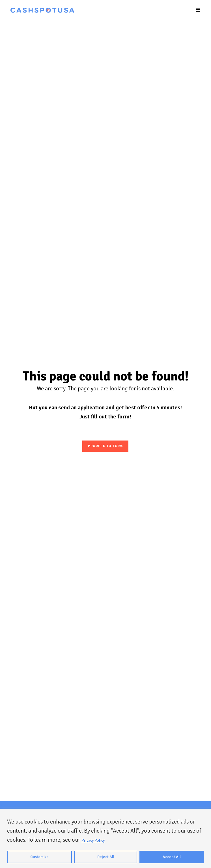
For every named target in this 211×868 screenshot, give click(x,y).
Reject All (106, 857)
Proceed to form (105, 446)
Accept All (172, 857)
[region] (106, 838)
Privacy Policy (93, 840)
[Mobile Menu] (198, 10)
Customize (39, 857)
